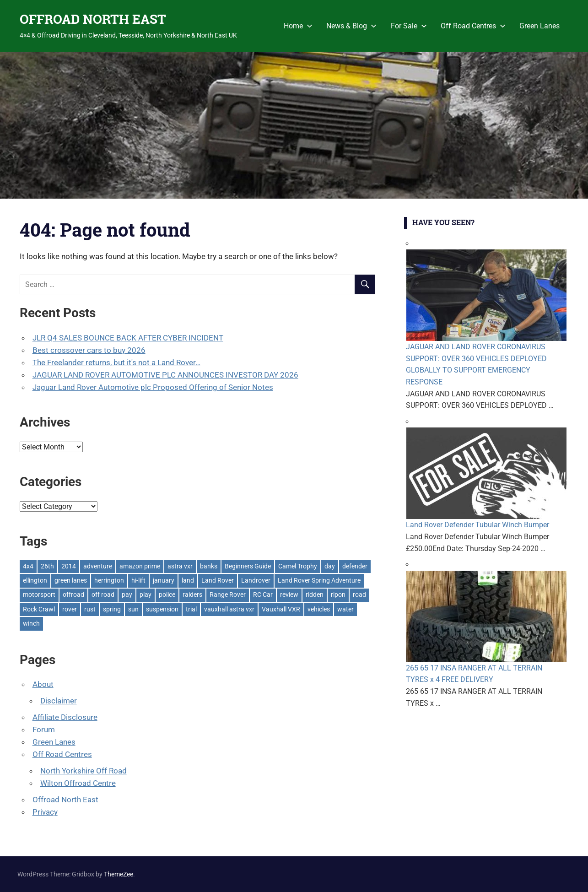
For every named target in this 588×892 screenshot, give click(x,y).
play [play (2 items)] (146, 595)
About (43, 684)
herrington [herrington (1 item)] (109, 580)
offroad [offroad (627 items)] (73, 595)
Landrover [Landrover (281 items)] (256, 580)
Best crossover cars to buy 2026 (89, 350)
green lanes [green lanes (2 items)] (71, 580)
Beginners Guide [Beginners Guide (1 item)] (248, 566)
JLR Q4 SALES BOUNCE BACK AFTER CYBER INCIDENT (128, 338)
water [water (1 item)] (345, 609)
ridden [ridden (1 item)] (315, 595)
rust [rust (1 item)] (90, 609)
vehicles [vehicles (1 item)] (319, 609)
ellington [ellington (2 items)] (35, 580)
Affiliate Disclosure (65, 717)
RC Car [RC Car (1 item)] (263, 595)
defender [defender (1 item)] (355, 566)
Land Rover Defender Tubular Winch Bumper (477, 525)
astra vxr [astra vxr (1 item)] (180, 566)
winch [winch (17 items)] (31, 623)
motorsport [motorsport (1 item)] (39, 595)
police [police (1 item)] (167, 595)
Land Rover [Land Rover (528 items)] (218, 580)
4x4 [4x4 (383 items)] (28, 566)
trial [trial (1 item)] (191, 609)
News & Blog (351, 26)
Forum (44, 730)
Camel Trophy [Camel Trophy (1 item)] (298, 566)
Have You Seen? (443, 222)
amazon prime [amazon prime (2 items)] (140, 566)
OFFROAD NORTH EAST (93, 19)
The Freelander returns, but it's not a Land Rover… (116, 362)
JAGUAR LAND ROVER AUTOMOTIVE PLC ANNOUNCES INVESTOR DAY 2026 (165, 375)
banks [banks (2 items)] (209, 566)
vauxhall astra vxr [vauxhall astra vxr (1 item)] (229, 609)
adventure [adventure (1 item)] (98, 566)
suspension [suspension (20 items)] (162, 609)
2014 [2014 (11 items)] (69, 566)
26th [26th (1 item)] (47, 566)
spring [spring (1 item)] (112, 609)
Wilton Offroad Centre (78, 783)
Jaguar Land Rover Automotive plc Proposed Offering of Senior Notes (153, 387)
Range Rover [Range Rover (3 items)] (228, 595)
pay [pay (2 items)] (127, 595)
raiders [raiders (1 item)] (192, 595)
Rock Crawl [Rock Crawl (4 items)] (39, 609)
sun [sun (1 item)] (133, 609)
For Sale (409, 26)
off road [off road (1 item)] (103, 595)
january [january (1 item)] (164, 580)
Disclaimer (59, 701)
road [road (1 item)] (359, 595)
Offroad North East (65, 800)
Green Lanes (539, 26)
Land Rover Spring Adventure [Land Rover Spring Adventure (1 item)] (319, 580)
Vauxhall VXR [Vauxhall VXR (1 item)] (281, 609)
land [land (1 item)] (188, 580)
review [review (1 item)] (289, 595)
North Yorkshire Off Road (84, 771)
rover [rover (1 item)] (70, 609)
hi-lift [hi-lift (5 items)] (138, 580)
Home (298, 26)
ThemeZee (119, 874)
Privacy (45, 812)
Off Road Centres (473, 26)
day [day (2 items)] (330, 566)
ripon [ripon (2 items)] (338, 595)
